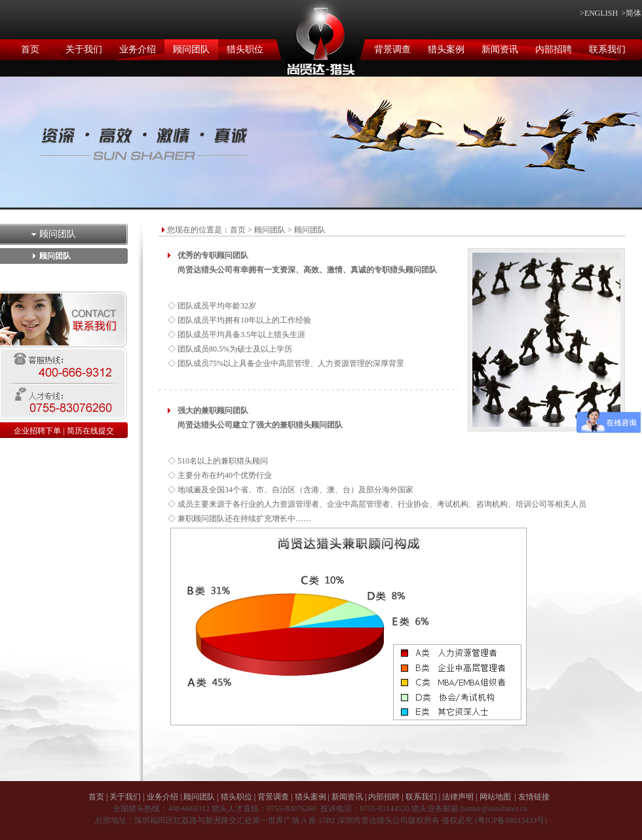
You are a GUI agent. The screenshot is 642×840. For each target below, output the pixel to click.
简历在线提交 (90, 431)
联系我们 (607, 49)
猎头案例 (446, 49)
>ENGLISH (599, 13)
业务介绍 (138, 49)
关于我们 (84, 49)
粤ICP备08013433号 (511, 820)
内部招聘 (554, 49)
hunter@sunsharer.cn (494, 809)
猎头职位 (245, 49)
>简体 (631, 13)
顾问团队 (191, 49)
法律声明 (458, 797)
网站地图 (495, 797)
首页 (30, 49)
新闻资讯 (500, 49)
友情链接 (534, 797)
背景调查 (392, 49)
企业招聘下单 (37, 431)
